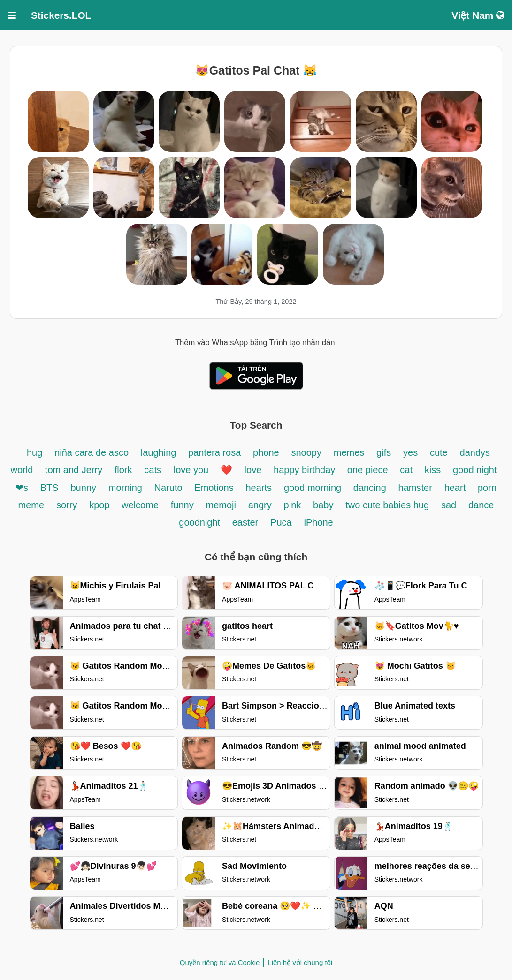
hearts (259, 488)
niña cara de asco (92, 452)
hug (34, 452)
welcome (140, 505)
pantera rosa (214, 452)
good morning (314, 488)
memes (349, 452)
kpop (101, 505)
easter (245, 522)
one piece (368, 470)
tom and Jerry (75, 470)
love (253, 470)
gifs (384, 452)
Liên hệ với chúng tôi (300, 962)
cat (406, 470)
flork (123, 470)
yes (410, 452)
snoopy (306, 452)
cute (439, 452)
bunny (83, 488)
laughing (160, 452)
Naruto (168, 488)
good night (475, 470)
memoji (221, 505)
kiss (433, 470)
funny (182, 505)
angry (260, 505)
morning (127, 488)
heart (455, 488)
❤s (22, 488)
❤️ (226, 470)
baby (323, 505)
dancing (370, 488)
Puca (281, 522)
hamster (415, 488)
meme (31, 505)
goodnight (201, 522)
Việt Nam (478, 15)
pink (293, 505)
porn (487, 488)
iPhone (318, 522)
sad (449, 505)
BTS (50, 488)
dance (481, 505)
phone (266, 452)
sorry (67, 505)
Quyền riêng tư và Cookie (220, 962)
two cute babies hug (387, 505)
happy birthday (306, 470)
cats (153, 470)
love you (192, 470)
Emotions (214, 488)
